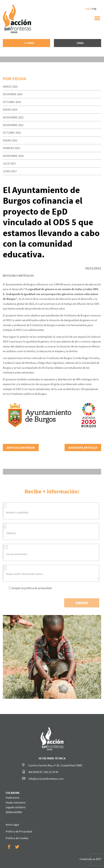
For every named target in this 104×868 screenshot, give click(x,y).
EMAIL (80, 43)
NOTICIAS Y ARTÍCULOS (18, 275)
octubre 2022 (12, 133)
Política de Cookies (17, 838)
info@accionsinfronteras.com (46, 779)
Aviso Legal (12, 825)
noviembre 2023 (13, 117)
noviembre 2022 (13, 125)
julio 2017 (9, 163)
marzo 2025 (10, 87)
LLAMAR (29, 43)
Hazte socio (13, 797)
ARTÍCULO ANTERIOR (21, 448)
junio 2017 (10, 171)
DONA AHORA (14, 812)
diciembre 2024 (13, 94)
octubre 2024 (12, 102)
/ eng (91, 8)
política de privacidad (38, 588)
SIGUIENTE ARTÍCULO (83, 448)
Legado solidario (16, 807)
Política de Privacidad (19, 831)
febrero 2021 (12, 148)
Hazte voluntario (16, 802)
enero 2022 (10, 140)
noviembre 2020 (13, 156)
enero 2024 (10, 110)
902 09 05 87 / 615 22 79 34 (43, 772)
